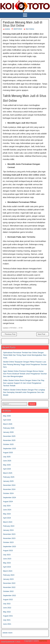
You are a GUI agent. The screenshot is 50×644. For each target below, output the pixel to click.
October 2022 (8, 591)
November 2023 (9, 538)
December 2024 (9, 485)
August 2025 (8, 453)
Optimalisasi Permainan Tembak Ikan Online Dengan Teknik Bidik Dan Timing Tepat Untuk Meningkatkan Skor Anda (25, 355)
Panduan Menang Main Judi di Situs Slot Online (23, 24)
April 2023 (7, 567)
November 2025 (9, 440)
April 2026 (7, 420)
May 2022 (7, 612)
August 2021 (8, 616)
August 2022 (8, 599)
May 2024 (7, 514)
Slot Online (30, 29)
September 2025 (9, 448)
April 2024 (7, 518)
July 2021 (7, 620)
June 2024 (7, 510)
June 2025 (7, 461)
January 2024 (8, 530)
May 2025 (7, 465)
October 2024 (8, 493)
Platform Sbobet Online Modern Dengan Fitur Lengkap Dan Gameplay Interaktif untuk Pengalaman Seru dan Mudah (24, 392)
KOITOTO (43, 641)
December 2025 (9, 436)
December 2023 (9, 534)
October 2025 (8, 444)
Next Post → (43, 334)
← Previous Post (9, 334)
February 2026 (9, 428)
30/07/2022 (18, 29)
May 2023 (7, 563)
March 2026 (8, 424)
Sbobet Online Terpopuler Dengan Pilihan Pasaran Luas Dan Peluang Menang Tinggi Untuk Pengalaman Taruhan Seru (25, 364)
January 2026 (8, 432)
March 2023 (8, 571)
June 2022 (7, 608)
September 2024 (9, 497)
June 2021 (7, 624)
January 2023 (8, 579)
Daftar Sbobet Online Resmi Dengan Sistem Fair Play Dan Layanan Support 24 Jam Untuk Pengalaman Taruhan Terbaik (24, 383)
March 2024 (8, 522)
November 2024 (9, 489)
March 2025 (8, 473)
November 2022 (9, 587)
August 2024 (8, 502)
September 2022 (9, 595)
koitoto (7, 29)
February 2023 (9, 575)
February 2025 (9, 477)
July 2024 (7, 506)
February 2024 (9, 526)
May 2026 (7, 416)
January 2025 (8, 481)
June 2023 (7, 559)
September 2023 (9, 546)
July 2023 (7, 555)
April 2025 (7, 469)
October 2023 (8, 542)
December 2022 (9, 583)
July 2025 (7, 457)
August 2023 (8, 550)
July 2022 (7, 604)
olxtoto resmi (7, 633)
